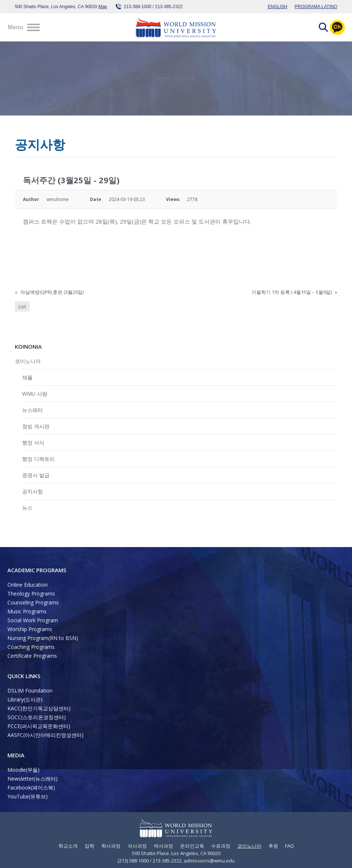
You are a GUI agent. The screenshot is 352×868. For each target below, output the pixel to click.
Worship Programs (30, 629)
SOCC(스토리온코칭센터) (37, 717)
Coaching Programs (31, 647)
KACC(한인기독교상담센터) (39, 708)
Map (103, 7)
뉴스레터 (33, 410)
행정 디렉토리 (38, 459)
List (22, 306)
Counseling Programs (33, 602)
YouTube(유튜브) (28, 796)
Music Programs (27, 611)
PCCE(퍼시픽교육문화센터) (39, 726)
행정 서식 (33, 443)
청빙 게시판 (36, 426)
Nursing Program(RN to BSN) (43, 638)
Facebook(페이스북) (31, 787)
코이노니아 (28, 361)
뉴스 (27, 508)
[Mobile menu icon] (24, 27)
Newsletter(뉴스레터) (33, 779)
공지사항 (33, 491)
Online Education (28, 585)
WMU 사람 (35, 394)
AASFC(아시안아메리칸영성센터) (45, 735)
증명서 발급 (36, 475)
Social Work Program (33, 620)
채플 (27, 377)
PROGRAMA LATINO (316, 7)
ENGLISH (277, 7)
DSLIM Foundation (30, 691)
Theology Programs (31, 594)
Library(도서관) (25, 699)
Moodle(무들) (23, 770)
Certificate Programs (32, 656)
